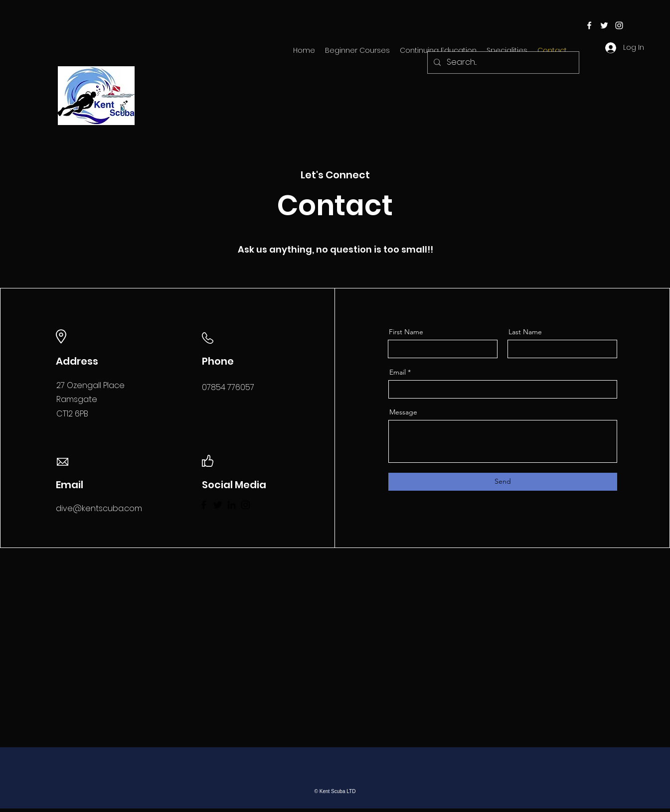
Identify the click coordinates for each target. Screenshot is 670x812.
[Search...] (502, 63)
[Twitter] (218, 505)
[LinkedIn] (232, 505)
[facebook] (589, 25)
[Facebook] (204, 505)
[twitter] (604, 25)
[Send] (503, 482)
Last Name (525, 332)
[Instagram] (246, 505)
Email (398, 372)
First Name (406, 332)
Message (403, 412)
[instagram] (619, 25)
